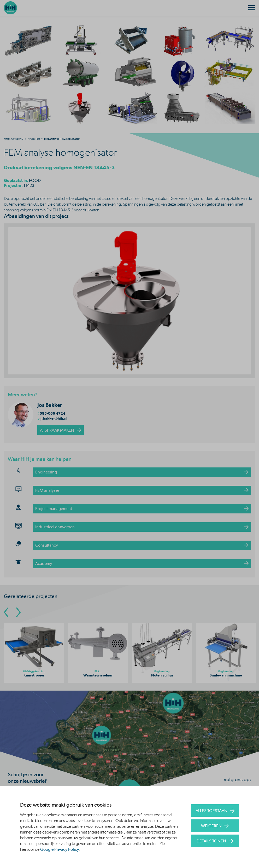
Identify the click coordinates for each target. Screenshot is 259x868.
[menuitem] (14, 139)
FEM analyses (47, 490)
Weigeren (211, 826)
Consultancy (47, 545)
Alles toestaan (211, 811)
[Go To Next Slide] (18, 612)
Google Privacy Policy (60, 849)
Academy (44, 563)
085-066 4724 (52, 413)
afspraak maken (57, 430)
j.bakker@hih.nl (54, 418)
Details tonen (211, 841)
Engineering (46, 472)
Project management (54, 509)
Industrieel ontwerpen (55, 527)
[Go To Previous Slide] (6, 612)
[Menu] (252, 8)
